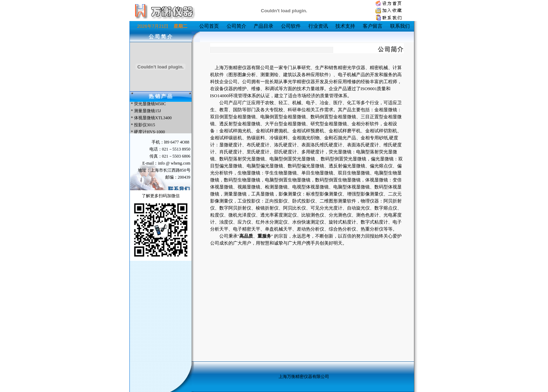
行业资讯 (318, 26)
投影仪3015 (145, 125)
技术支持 (345, 26)
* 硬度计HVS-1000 (147, 132)
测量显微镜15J (148, 111)
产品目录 (263, 26)
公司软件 (291, 26)
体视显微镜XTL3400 (153, 118)
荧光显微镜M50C (150, 104)
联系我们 (400, 26)
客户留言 (373, 26)
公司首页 (209, 26)
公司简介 (236, 26)
